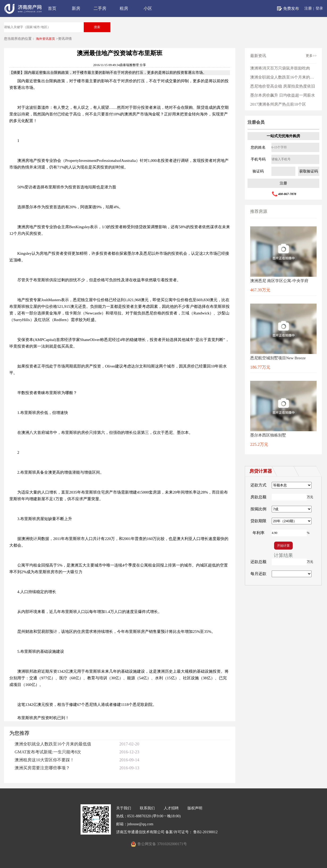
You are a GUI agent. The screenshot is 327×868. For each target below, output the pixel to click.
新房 (76, 8)
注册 (308, 8)
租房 (124, 8)
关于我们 (124, 808)
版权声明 (195, 808)
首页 (52, 8)
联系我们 (147, 808)
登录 (319, 8)
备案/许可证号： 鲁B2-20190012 (191, 832)
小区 (148, 8)
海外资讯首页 (45, 39)
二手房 (100, 8)
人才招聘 (171, 808)
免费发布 (291, 8)
